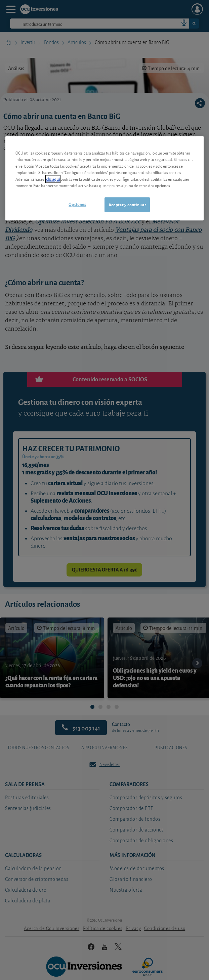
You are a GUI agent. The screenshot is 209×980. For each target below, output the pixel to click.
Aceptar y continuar (127, 204)
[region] (105, 178)
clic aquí (53, 179)
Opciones (77, 204)
